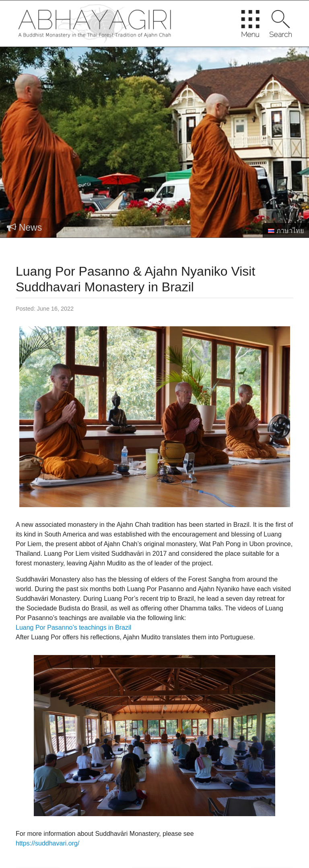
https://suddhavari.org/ (47, 843)
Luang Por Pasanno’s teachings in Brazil (73, 627)
